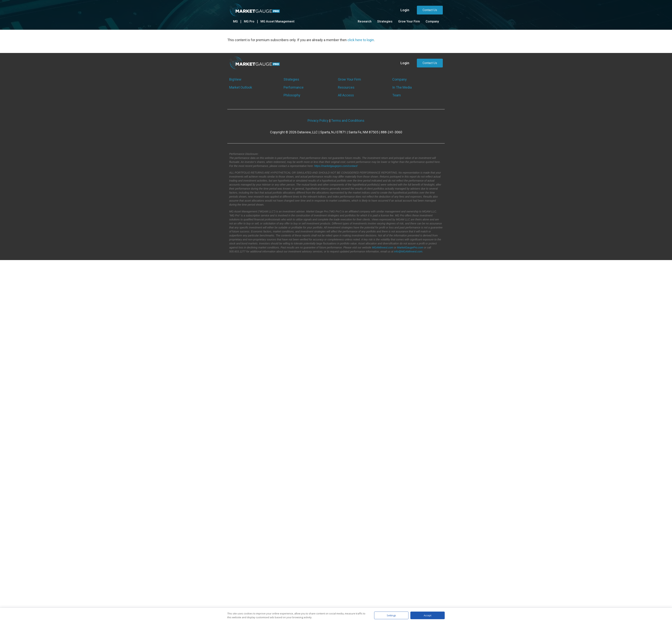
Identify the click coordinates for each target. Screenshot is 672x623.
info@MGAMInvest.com (408, 251)
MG (235, 21)
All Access (346, 95)
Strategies (385, 21)
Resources (346, 87)
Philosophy (292, 95)
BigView (235, 79)
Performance (294, 87)
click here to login (361, 40)
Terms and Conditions (348, 121)
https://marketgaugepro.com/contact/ (336, 166)
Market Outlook (241, 87)
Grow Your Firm (409, 21)
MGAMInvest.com (383, 247)
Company (432, 21)
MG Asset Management (277, 21)
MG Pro (249, 21)
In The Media (402, 87)
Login (405, 10)
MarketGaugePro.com (410, 247)
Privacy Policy (318, 121)
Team (397, 95)
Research (365, 21)
